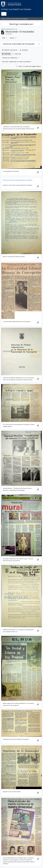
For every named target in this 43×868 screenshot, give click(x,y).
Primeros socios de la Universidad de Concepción (18, 180)
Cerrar (15, 29)
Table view (17, 54)
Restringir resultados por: (22, 24)
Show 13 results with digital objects (29, 66)
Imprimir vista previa (10, 50)
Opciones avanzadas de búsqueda (19, 44)
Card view (6, 54)
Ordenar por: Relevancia (10, 58)
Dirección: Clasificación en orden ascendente (16, 62)
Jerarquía (24, 50)
